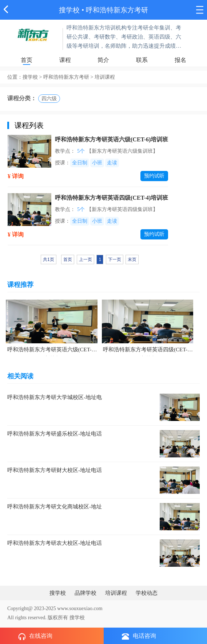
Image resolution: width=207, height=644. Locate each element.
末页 (132, 259)
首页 (27, 60)
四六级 (49, 99)
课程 (65, 60)
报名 (180, 60)
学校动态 (147, 593)
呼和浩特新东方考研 (117, 10)
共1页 (49, 259)
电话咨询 (139, 636)
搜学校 (69, 10)
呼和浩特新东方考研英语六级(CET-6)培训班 (112, 139)
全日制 (80, 163)
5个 (81, 151)
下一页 (115, 259)
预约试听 (154, 176)
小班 (97, 163)
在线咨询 (35, 636)
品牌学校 (85, 593)
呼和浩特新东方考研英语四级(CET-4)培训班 (112, 198)
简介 (103, 60)
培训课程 (116, 593)
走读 (112, 163)
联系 (142, 60)
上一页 (85, 259)
